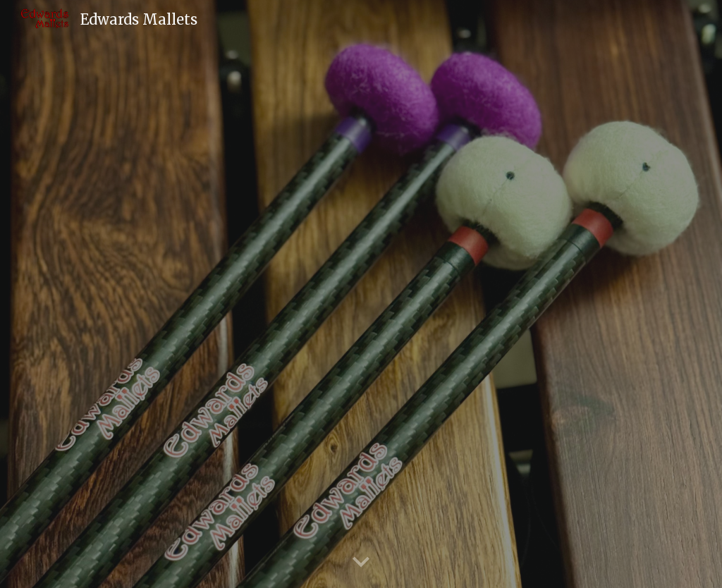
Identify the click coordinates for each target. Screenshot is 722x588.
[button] (361, 563)
